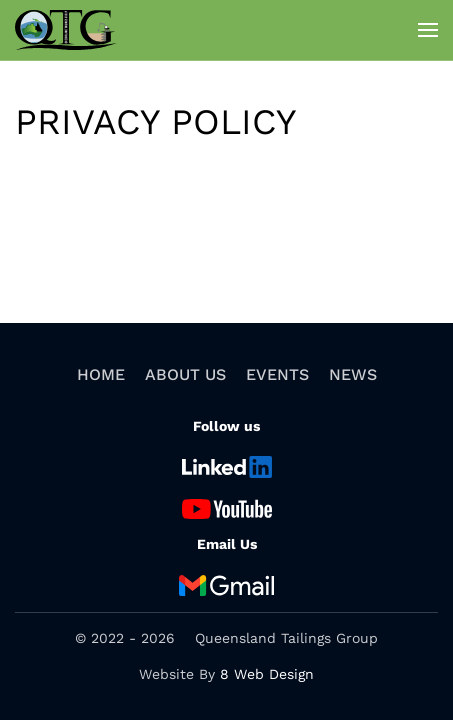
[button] (428, 30)
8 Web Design (267, 674)
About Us (185, 374)
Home (101, 374)
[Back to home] (66, 30)
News (353, 374)
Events (277, 374)
